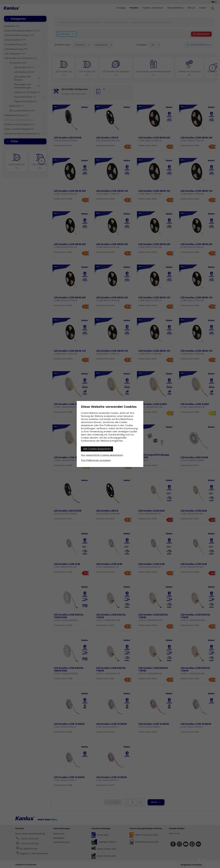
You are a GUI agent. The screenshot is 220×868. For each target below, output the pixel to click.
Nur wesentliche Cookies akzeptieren (102, 455)
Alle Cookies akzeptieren (97, 449)
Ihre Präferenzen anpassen (96, 460)
